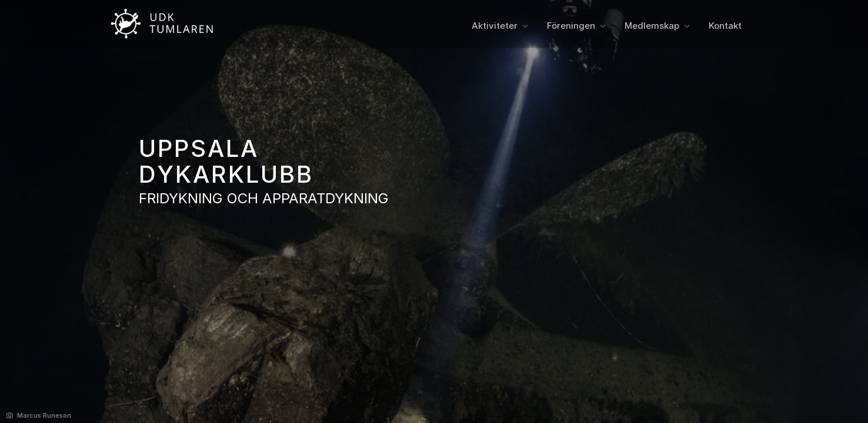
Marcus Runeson (44, 416)
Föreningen (571, 26)
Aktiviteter (495, 26)
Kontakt (725, 26)
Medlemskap (652, 26)
